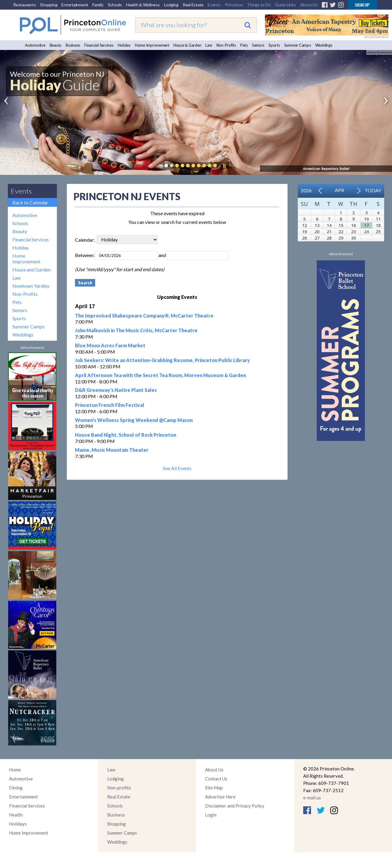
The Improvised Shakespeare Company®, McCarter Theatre (144, 316)
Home (15, 770)
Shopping (49, 5)
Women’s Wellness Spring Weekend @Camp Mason (134, 420)
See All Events (177, 468)
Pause (224, 166)
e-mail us (312, 798)
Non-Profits (226, 45)
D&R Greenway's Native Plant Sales (116, 390)
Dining (16, 788)
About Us (309, 5)
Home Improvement (152, 45)
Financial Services (99, 45)
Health (16, 815)
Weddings (324, 45)
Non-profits (119, 788)
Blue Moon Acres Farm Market (110, 345)
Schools (115, 5)
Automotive (35, 45)
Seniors (258, 45)
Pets (244, 45)
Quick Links (285, 5)
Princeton (234, 5)
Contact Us (216, 779)
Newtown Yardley (31, 286)
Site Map (214, 788)
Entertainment (75, 5)
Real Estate (193, 5)
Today (373, 190)
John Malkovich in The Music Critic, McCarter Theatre (136, 330)
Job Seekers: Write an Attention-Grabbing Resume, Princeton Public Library (162, 360)
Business (73, 45)
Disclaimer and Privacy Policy (235, 806)
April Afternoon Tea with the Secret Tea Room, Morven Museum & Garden (160, 375)
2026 (306, 190)
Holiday (124, 45)
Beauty (56, 45)
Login (211, 815)
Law (209, 45)
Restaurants (25, 5)
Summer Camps (298, 45)
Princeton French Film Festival (110, 405)
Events (214, 5)
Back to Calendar (30, 202)
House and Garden (31, 270)
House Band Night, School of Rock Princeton (126, 435)
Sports (274, 45)
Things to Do (259, 5)
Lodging (171, 5)
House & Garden (187, 45)
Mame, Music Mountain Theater (112, 450)
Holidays (18, 824)
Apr (339, 190)
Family (98, 5)
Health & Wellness (143, 5)
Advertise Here (220, 797)
